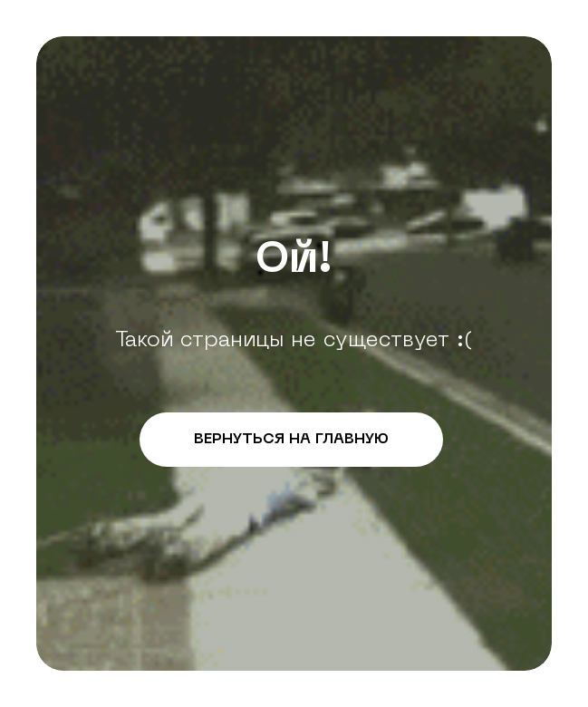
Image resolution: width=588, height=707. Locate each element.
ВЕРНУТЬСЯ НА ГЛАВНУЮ (291, 440)
